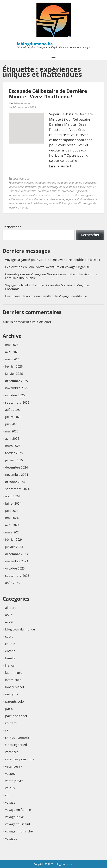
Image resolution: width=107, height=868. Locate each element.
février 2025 (14, 453)
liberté (82, 187)
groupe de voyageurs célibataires (57, 187)
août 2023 (12, 583)
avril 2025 (12, 438)
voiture (10, 788)
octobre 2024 (15, 482)
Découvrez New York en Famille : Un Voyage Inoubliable (46, 296)
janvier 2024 (14, 547)
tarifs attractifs (73, 203)
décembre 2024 (16, 467)
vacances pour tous (20, 759)
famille (10, 658)
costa (9, 636)
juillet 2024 (13, 503)
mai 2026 (12, 345)
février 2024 (14, 539)
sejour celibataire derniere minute (44, 199)
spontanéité (56, 203)
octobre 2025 (15, 395)
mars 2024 (13, 532)
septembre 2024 (17, 489)
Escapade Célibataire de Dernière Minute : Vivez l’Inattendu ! (48, 94)
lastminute (13, 680)
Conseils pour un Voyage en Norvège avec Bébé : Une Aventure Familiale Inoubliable (51, 276)
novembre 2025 (17, 388)
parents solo (14, 701)
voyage (10, 802)
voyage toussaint (18, 824)
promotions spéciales (74, 191)
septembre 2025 (17, 402)
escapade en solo (45, 183)
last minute (14, 673)
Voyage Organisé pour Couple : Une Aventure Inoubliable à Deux (53, 260)
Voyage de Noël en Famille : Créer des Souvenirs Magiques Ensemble (48, 287)
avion (9, 622)
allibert (11, 608)
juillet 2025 (13, 417)
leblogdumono (23, 103)
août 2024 (12, 496)
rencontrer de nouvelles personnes (30, 195)
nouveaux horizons (49, 191)
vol (7, 795)
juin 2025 (12, 424)
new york (12, 694)
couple (10, 644)
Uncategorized (21, 179)
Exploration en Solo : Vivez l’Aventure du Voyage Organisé (47, 267)
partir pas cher (16, 716)
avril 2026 (12, 352)
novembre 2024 (17, 475)
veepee (10, 774)
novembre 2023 (17, 561)
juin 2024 (12, 511)
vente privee (14, 781)
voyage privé (14, 817)
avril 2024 (12, 525)
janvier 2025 (14, 460)
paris (9, 709)
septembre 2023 (17, 576)
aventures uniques (23, 183)
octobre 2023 (15, 568)
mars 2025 (13, 446)
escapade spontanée (69, 183)
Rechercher (12, 227)
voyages (11, 838)
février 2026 (14, 366)
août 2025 (12, 410)
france (10, 665)
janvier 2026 (14, 374)
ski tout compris (17, 737)
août (9, 615)
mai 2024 (12, 518)
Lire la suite (60, 166)
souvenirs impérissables (33, 203)
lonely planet (15, 687)
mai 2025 (12, 431)
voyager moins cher (20, 831)
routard (11, 723)
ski (7, 730)
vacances (12, 752)
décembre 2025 (16, 381)
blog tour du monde (20, 629)
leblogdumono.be (35, 44)
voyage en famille (18, 810)
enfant (10, 651)
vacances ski (14, 766)
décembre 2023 (16, 554)
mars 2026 (13, 359)
